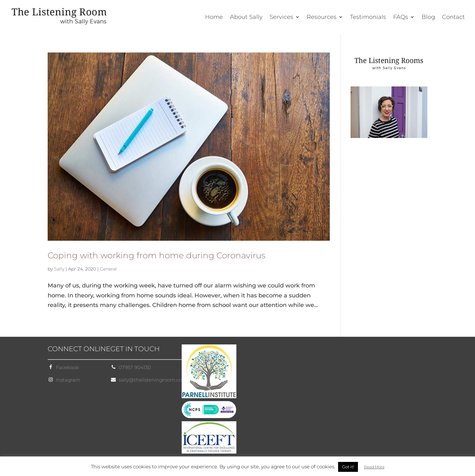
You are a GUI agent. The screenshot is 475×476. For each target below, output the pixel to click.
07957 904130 (135, 367)
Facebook (67, 367)
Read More (374, 467)
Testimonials (368, 18)
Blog (428, 18)
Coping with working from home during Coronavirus (156, 255)
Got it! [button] (348, 467)
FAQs (401, 18)
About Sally (246, 18)
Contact (453, 18)
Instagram (68, 380)
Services (281, 18)
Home (214, 18)
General (108, 269)
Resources (322, 18)
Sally (59, 269)
